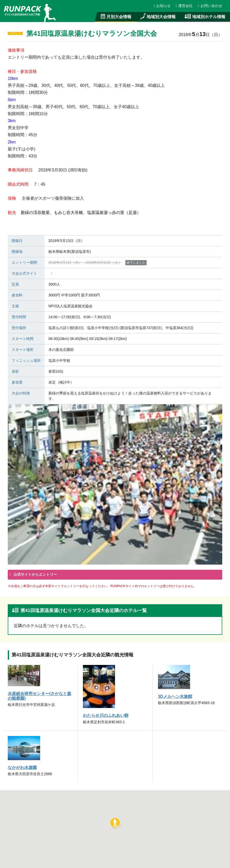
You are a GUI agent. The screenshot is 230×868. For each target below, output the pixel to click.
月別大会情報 (116, 17)
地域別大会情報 (157, 17)
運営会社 (184, 6)
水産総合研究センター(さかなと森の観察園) (40, 696)
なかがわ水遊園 (22, 767)
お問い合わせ (210, 6)
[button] (115, 823)
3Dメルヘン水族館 (175, 696)
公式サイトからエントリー (35, 574)
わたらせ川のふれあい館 (106, 715)
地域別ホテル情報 (204, 17)
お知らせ (162, 6)
